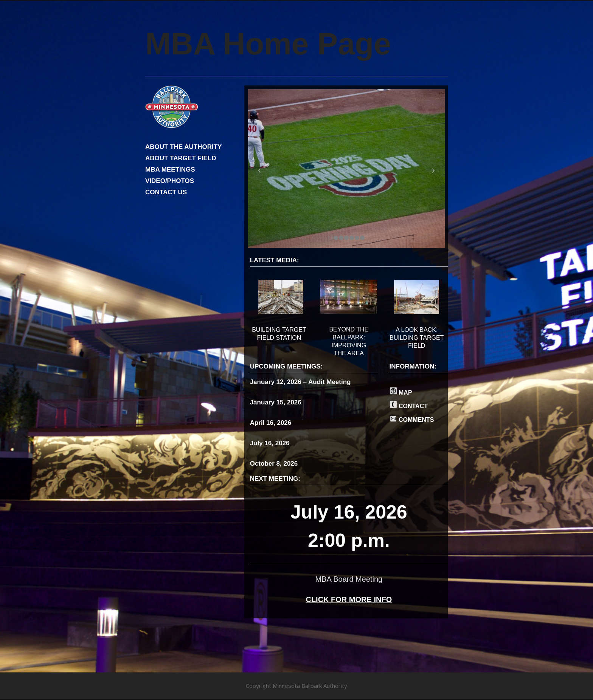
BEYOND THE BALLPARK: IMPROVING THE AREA (349, 341)
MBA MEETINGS (170, 170)
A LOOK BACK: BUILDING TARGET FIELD (417, 338)
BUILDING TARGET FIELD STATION (279, 334)
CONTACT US (166, 192)
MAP (401, 393)
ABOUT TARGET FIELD (181, 158)
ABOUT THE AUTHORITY (183, 147)
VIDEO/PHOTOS (170, 181)
